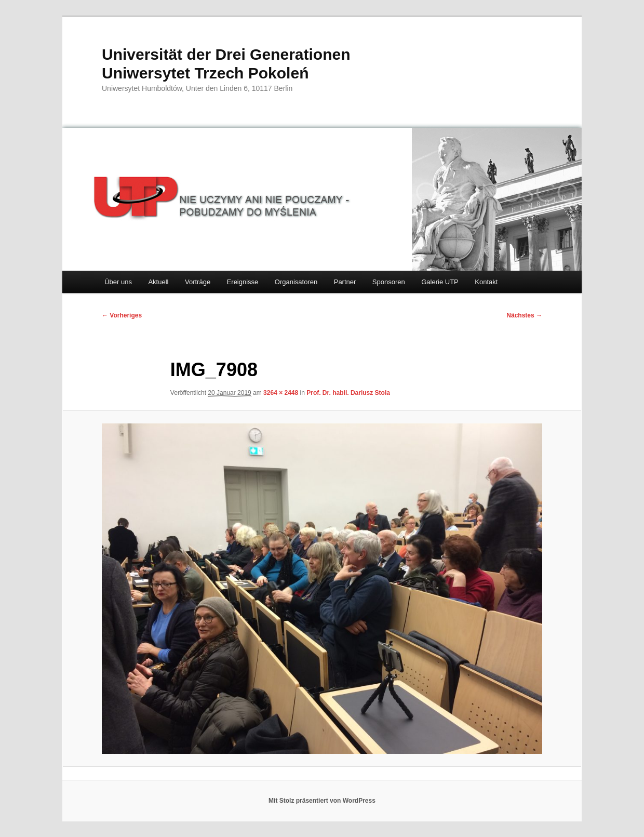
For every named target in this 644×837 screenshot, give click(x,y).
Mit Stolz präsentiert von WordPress (322, 801)
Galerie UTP (440, 282)
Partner (345, 282)
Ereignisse (243, 282)
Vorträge (198, 282)
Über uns (118, 282)
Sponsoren (389, 282)
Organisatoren (296, 282)
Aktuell (158, 282)
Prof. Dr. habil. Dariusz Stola (348, 393)
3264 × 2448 (281, 393)
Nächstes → (524, 315)
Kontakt (486, 282)
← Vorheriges (122, 315)
